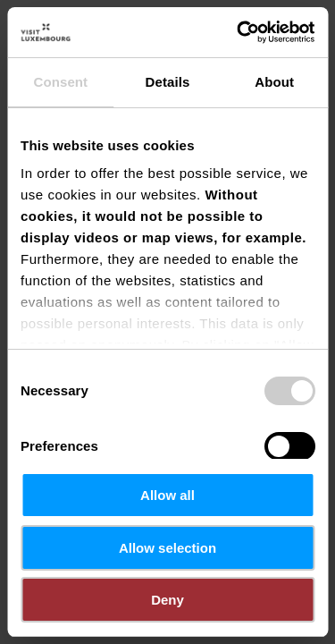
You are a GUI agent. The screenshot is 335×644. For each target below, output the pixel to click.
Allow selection (167, 548)
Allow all (167, 495)
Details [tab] (168, 82)
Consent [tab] (60, 82)
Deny (167, 600)
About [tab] (274, 82)
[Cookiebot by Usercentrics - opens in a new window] (239, 32)
